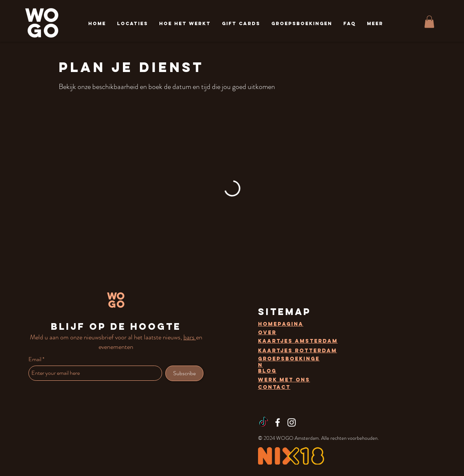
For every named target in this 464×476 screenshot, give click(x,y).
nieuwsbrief (99, 337)
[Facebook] (278, 422)
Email (35, 359)
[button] (133, 23)
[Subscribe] (184, 373)
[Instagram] (292, 422)
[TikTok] (264, 422)
